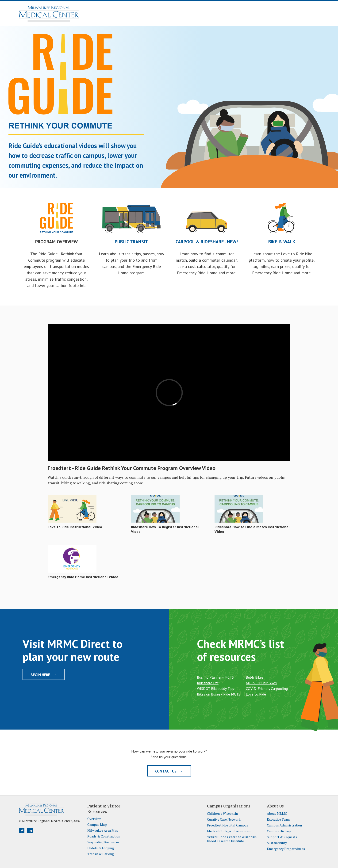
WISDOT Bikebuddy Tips (215, 688)
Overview (94, 819)
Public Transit (131, 242)
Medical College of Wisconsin (229, 831)
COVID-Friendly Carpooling (267, 688)
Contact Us (169, 771)
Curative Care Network (224, 819)
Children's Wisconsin (222, 814)
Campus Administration (284, 825)
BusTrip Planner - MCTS (215, 677)
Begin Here (44, 674)
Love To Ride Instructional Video (75, 527)
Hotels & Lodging (101, 848)
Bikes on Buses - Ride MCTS (219, 694)
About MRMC (277, 814)
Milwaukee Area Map (103, 830)
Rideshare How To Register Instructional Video (165, 529)
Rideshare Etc (208, 683)
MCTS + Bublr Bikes (261, 683)
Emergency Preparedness (286, 849)
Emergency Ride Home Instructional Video (83, 577)
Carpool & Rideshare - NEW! (207, 242)
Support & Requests (282, 837)
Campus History (279, 831)
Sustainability (277, 843)
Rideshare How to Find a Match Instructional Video (252, 529)
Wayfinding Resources (103, 842)
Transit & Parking (101, 854)
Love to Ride (256, 694)
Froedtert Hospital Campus (228, 825)
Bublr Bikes (255, 677)
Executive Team (278, 819)
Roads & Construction (104, 836)
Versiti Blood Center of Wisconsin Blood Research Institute (232, 839)
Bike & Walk (282, 242)
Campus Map (97, 825)
